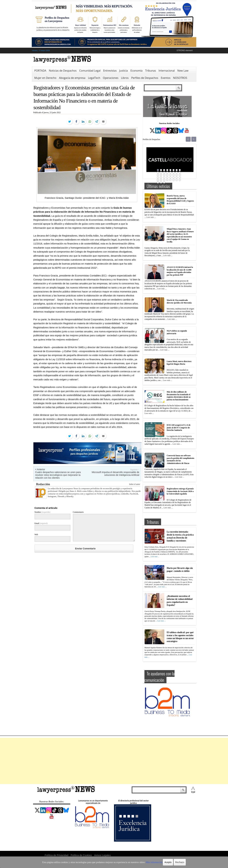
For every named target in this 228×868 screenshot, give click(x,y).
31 (177, 177)
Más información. (145, 862)
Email (41, 523)
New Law (183, 71)
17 (158, 175)
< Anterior (40, 469)
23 (177, 175)
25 (158, 177)
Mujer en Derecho (45, 78)
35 (164, 180)
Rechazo (169, 862)
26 (161, 177)
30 (174, 177)
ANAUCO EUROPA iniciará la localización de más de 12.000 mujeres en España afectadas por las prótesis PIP (180, 271)
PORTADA (40, 71)
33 (158, 180)
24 (180, 175)
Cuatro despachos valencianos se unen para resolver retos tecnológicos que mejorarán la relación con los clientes (58, 475)
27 (164, 177)
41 (158, 182)
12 (167, 173)
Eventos (166, 78)
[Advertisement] (114, 761)
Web (36, 535)
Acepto (157, 862)
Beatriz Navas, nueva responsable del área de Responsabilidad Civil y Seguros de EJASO (180, 200)
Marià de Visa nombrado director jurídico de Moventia (179, 301)
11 (164, 173)
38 (174, 180)
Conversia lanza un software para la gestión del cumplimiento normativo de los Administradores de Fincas (181, 459)
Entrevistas (110, 71)
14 (174, 173)
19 (164, 175)
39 (177, 180)
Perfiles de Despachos (145, 78)
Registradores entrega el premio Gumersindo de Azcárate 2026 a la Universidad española (180, 491)
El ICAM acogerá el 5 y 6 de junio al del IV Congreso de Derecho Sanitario (179, 428)
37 (170, 180)
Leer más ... (151, 217)
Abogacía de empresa (72, 78)
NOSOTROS (180, 78)
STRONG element (184, 50)
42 (161, 182)
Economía (136, 71)
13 (170, 173)
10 (161, 173)
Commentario (78, 512)
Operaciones (111, 78)
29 (170, 177)
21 (170, 175)
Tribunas (150, 71)
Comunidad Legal (90, 71)
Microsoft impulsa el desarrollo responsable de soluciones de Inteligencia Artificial (116, 474)
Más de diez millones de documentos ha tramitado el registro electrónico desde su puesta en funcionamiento (179, 396)
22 (174, 175)
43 (164, 182)
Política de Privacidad (56, 855)
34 (161, 180)
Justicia (124, 71)
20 (167, 175)
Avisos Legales (102, 855)
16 (180, 173)
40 (180, 180)
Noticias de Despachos (63, 71)
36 (167, 180)
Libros (125, 78)
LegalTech (94, 78)
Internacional (167, 71)
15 (177, 173)
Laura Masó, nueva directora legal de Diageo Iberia (179, 363)
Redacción (43, 484)
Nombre (42, 512)
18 (161, 175)
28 (167, 177)
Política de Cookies (81, 855)
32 (180, 177)
